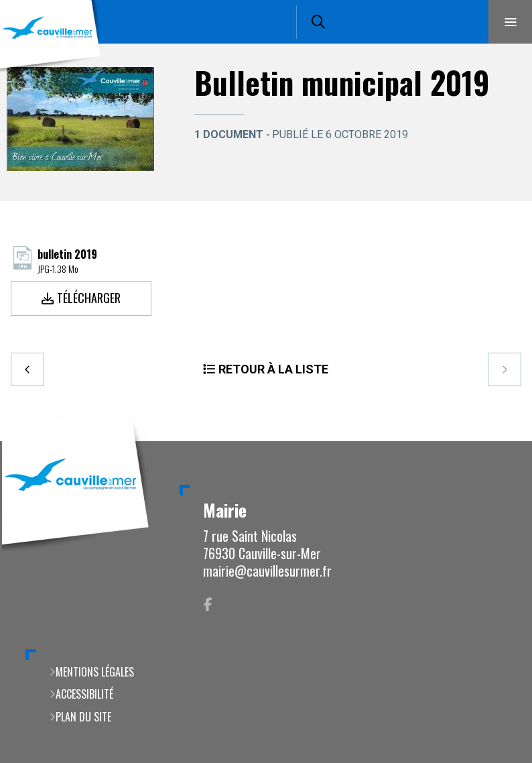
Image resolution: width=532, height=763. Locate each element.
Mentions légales (95, 672)
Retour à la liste (273, 369)
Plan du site (83, 717)
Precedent (27, 369)
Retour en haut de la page (498, 441)
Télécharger (89, 298)
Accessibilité (84, 694)
